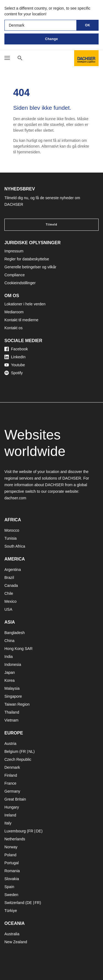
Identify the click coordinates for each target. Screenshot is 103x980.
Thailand (12, 712)
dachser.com (15, 498)
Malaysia (12, 688)
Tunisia (11, 538)
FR (23, 751)
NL (31, 751)
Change (51, 39)
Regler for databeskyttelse (27, 259)
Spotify (14, 373)
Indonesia (13, 664)
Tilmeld (52, 225)
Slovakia (12, 879)
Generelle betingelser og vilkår (30, 267)
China (9, 641)
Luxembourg (15, 831)
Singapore (13, 696)
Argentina (13, 570)
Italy (8, 823)
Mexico (10, 601)
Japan (10, 672)
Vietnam (11, 720)
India (9, 657)
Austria (10, 744)
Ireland (10, 815)
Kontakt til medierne (21, 320)
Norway (11, 847)
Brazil (9, 578)
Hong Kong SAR (19, 649)
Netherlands (15, 839)
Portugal (12, 863)
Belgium (11, 751)
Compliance (15, 275)
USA (8, 609)
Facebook (16, 349)
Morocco (12, 530)
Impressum (14, 251)
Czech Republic (18, 759)
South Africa (15, 546)
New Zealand (16, 942)
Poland (10, 855)
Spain (9, 887)
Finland (11, 775)
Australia (12, 934)
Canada (11, 585)
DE (39, 831)
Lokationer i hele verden (25, 304)
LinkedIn (15, 357)
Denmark (12, 767)
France (10, 783)
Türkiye (11, 911)
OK (88, 25)
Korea (9, 680)
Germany (12, 791)
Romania (12, 871)
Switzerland (14, 903)
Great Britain (15, 799)
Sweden (11, 895)
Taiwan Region (17, 704)
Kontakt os (13, 328)
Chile (9, 593)
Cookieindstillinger (20, 283)
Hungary (12, 807)
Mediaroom (14, 312)
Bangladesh (15, 633)
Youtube (15, 365)
